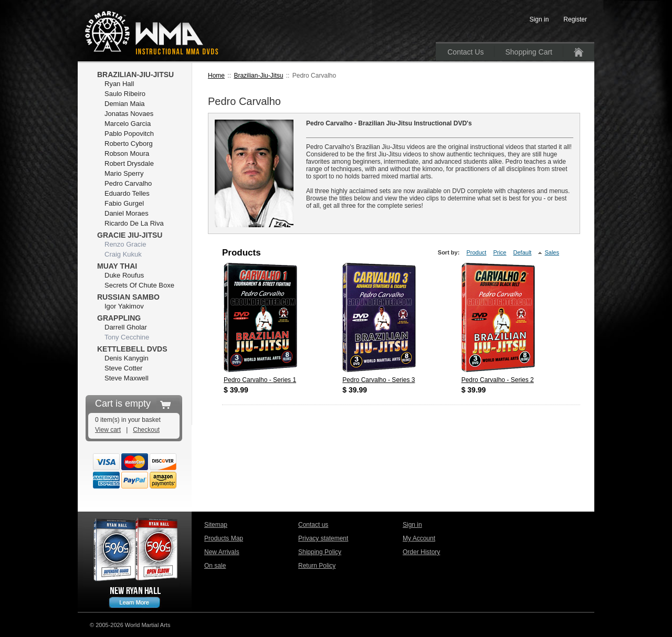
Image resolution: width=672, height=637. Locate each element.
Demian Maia (125, 104)
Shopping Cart (529, 52)
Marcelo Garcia (128, 124)
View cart (108, 430)
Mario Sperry (124, 173)
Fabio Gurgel (124, 203)
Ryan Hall (119, 84)
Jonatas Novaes (129, 114)
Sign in (412, 525)
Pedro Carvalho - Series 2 (498, 380)
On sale (215, 566)
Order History (421, 552)
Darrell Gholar (126, 327)
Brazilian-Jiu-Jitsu (258, 76)
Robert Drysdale (129, 163)
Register (575, 19)
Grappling (119, 318)
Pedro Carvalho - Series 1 (260, 380)
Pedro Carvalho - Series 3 (379, 380)
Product (476, 252)
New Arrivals (222, 552)
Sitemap (216, 525)
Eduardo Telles (127, 193)
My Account (419, 538)
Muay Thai (117, 266)
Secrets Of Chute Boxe (139, 285)
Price (500, 252)
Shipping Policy (320, 552)
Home (216, 76)
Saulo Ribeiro (125, 94)
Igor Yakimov (124, 306)
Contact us (313, 525)
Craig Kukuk (123, 254)
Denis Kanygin (127, 358)
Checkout (146, 430)
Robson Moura (127, 153)
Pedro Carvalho (128, 183)
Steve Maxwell (127, 378)
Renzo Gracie (125, 244)
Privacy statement (323, 538)
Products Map (224, 538)
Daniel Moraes (127, 213)
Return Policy (317, 566)
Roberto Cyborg (129, 144)
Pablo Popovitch (129, 134)
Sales (552, 252)
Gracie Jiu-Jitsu (130, 235)
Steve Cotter (123, 368)
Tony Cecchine (127, 337)
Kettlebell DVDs (132, 349)
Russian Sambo (128, 297)
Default (523, 252)
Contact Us (465, 52)
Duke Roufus (124, 275)
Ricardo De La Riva (134, 223)
